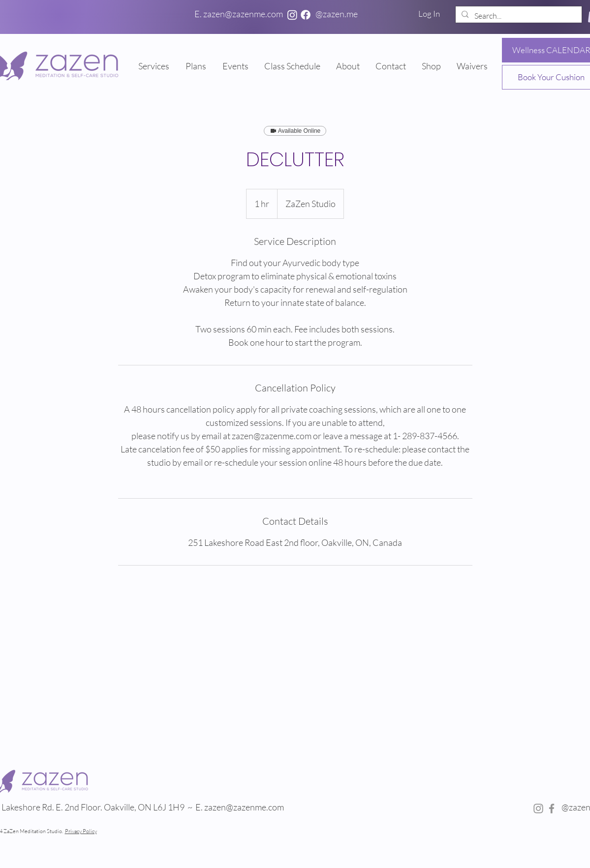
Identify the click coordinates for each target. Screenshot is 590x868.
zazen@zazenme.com (245, 807)
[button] (197, 66)
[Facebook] (306, 15)
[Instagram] (292, 15)
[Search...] (518, 16)
